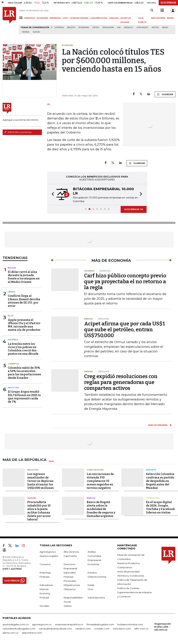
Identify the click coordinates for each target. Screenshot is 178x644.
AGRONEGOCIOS (99, 18)
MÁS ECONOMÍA (158, 425)
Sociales (44, 606)
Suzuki (36, 32)
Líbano (12, 292)
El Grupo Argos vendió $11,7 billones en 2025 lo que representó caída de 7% (24, 397)
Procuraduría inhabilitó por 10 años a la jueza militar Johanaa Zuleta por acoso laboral (39, 511)
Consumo (45, 564)
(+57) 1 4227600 (12, 569)
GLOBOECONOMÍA (79, 18)
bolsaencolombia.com (130, 624)
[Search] (152, 10)
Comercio (13, 364)
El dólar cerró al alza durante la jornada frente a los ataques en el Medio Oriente (24, 277)
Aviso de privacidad (128, 572)
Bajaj (165, 27)
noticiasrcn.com (122, 629)
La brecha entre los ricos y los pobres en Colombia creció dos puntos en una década (23, 349)
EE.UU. (11, 316)
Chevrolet (142, 27)
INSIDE (170, 18)
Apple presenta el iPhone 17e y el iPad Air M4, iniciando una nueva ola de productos (24, 325)
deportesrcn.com (32, 633)
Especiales (70, 573)
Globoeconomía (97, 577)
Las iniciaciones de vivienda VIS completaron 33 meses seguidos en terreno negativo (100, 481)
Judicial (32, 498)
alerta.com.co (11, 633)
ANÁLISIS (114, 18)
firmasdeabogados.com (100, 624)
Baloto (71, 27)
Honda (26, 32)
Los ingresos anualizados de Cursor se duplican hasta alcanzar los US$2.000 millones (41, 481)
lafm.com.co (141, 629)
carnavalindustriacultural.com (55, 629)
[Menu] (21, 18)
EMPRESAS (55, 18)
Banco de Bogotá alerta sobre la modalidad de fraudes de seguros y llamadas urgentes (101, 509)
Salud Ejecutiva (96, 598)
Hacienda (13, 340)
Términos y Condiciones (131, 576)
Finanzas (44, 577)
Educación (108, 27)
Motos (155, 27)
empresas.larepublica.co (69, 624)
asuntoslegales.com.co (16, 624)
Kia (119, 27)
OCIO (65, 18)
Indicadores (46, 585)
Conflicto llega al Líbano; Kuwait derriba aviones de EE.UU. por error (24, 301)
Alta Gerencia (71, 552)
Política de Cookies (128, 588)
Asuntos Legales (49, 556)
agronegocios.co (42, 624)
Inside (91, 585)
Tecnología (153, 498)
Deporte (151, 470)
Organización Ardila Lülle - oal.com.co (163, 627)
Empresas (45, 573)
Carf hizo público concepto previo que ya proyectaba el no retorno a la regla (125, 282)
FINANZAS (30, 18)
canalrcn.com (83, 629)
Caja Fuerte (70, 556)
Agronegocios (48, 552)
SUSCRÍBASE (168, 3)
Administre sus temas (18, 132)
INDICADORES (158, 18)
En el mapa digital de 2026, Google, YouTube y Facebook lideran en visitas (160, 507)
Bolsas (12, 268)
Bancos (91, 498)
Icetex (96, 27)
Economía (84, 27)
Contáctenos (125, 567)
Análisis (92, 552)
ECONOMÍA (42, 18)
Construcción (95, 470)
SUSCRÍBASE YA (134, 209)
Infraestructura (72, 585)
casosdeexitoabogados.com (19, 629)
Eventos (92, 573)
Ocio (90, 589)
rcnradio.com (102, 629)
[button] (52, 195)
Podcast (44, 598)
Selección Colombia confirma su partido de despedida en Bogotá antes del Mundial (160, 481)
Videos (68, 606)
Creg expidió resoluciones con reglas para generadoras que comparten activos (121, 382)
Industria (13, 388)
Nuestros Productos (129, 563)
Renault (129, 27)
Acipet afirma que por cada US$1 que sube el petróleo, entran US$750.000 (125, 330)
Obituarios (70, 589)
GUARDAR (165, 94)
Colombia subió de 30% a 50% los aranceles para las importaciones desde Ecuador (24, 373)
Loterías (59, 27)
